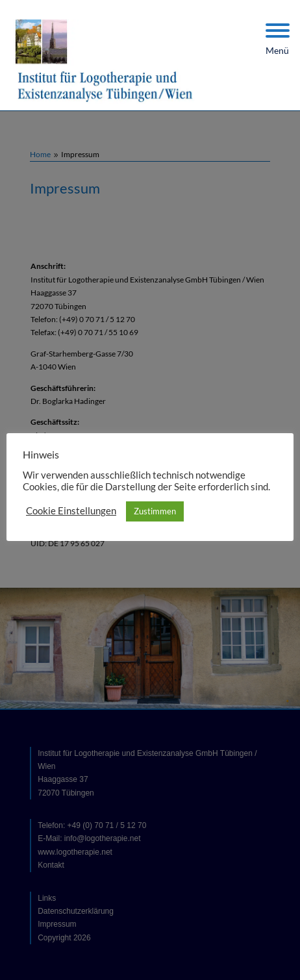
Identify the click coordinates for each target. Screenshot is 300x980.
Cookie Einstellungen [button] (71, 511)
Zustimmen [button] (155, 511)
